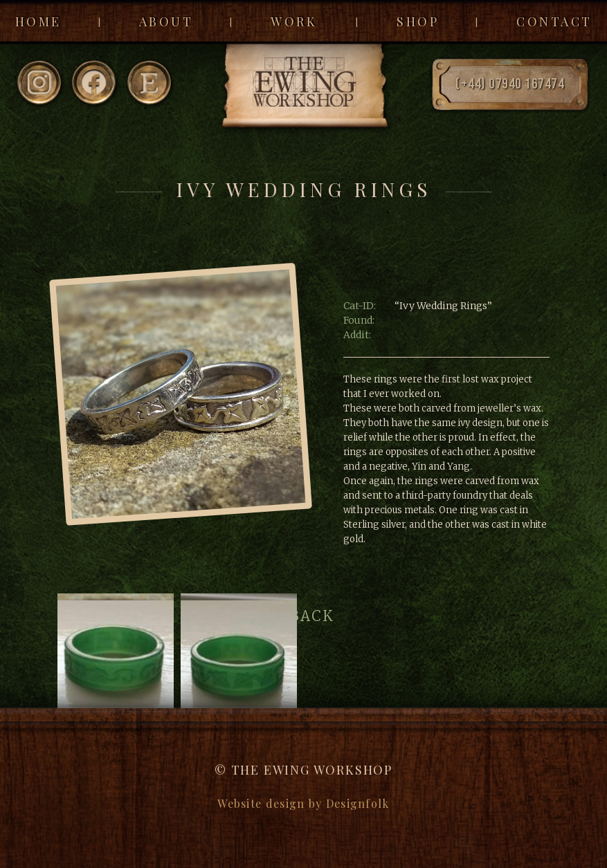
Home (38, 21)
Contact (554, 21)
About (166, 21)
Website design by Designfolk (303, 803)
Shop (418, 21)
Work (294, 21)
